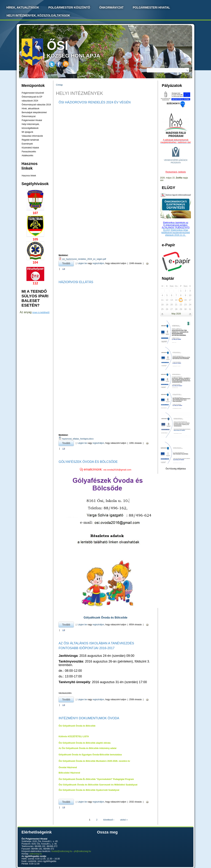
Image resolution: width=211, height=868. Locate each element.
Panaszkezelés (29, 152)
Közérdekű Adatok (30, 148)
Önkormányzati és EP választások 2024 (32, 99)
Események (27, 144)
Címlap (59, 85)
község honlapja (82, 48)
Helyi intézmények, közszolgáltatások (38, 16)
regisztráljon (98, 263)
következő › (109, 820)
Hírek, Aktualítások (23, 8)
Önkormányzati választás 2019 (36, 105)
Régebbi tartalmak (30, 140)
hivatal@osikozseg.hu (62, 851)
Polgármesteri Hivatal (152, 8)
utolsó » (124, 820)
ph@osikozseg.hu (83, 851)
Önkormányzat (111, 8)
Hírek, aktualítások (30, 109)
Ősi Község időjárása (176, 469)
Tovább (68, 263)
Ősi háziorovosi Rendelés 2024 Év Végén (95, 102)
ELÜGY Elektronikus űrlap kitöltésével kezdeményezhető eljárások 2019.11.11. (176, 233)
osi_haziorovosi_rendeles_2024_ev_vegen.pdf (84, 259)
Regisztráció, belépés (176, 172)
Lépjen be (82, 263)
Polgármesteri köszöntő (69, 8)
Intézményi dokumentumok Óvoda (89, 718)
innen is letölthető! (41, 312)
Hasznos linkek (29, 176)
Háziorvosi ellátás (76, 282)
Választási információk (32, 136)
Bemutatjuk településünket (34, 112)
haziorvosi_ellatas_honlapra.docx (78, 439)
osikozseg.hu (36, 854)
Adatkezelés (27, 156)
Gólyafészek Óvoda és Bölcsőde (88, 462)
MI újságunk (27, 132)
